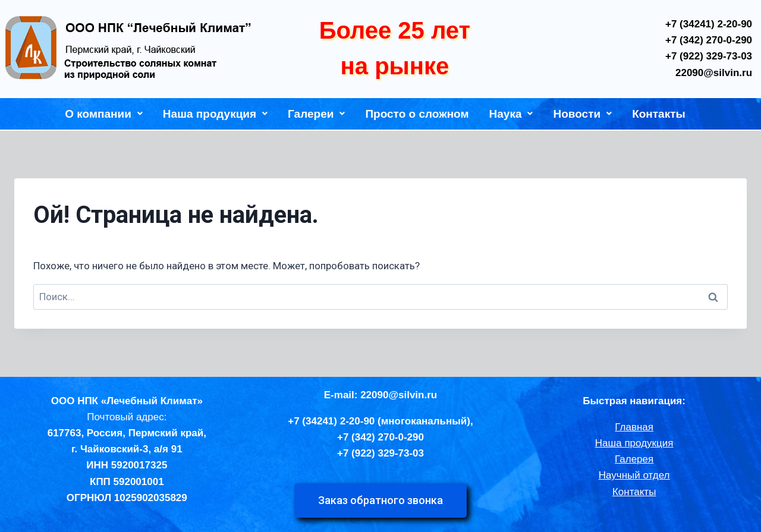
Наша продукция (215, 114)
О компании (104, 114)
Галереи (316, 114)
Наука (511, 114)
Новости (582, 114)
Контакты (659, 114)
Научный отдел (634, 475)
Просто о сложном (417, 114)
